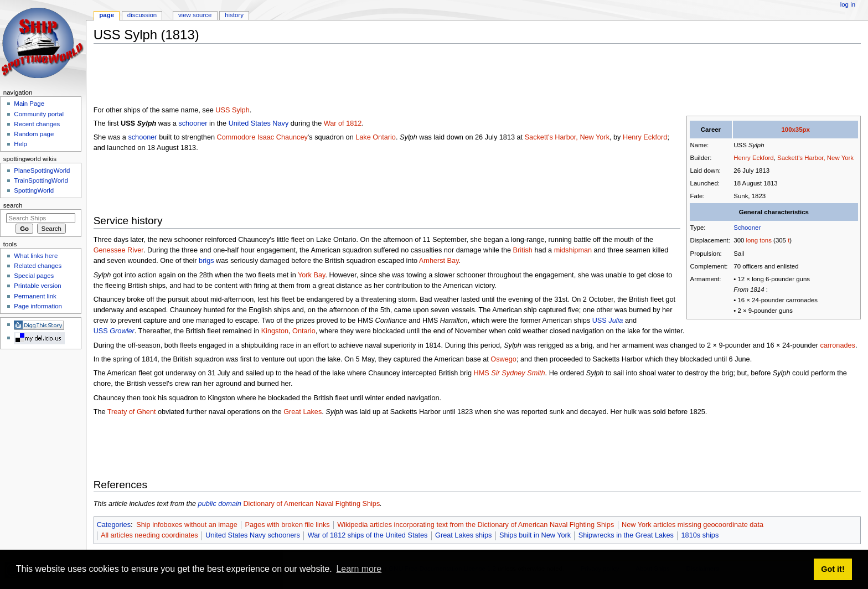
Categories (114, 525)
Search (13, 205)
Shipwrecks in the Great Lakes (626, 535)
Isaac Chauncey (283, 137)
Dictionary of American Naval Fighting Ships (311, 504)
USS (608, 321)
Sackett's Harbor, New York (815, 158)
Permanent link (35, 296)
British (523, 250)
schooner (193, 123)
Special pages (34, 276)
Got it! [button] (833, 569)
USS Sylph (232, 110)
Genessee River (118, 250)
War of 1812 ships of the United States (368, 535)
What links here (36, 256)
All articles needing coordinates (149, 535)
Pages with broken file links (288, 525)
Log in (848, 4)
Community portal (39, 114)
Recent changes (37, 124)
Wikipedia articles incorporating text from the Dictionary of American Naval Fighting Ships (476, 525)
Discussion (142, 15)
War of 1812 (343, 123)
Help (20, 144)
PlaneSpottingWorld (42, 170)
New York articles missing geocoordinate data (693, 525)
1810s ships (700, 535)
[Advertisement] (295, 77)
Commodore (236, 137)
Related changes (38, 266)
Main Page (29, 104)
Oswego (503, 359)
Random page (34, 134)
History (234, 15)
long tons (759, 240)
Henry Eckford (753, 158)
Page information (38, 306)
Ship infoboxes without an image (187, 525)
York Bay (311, 275)
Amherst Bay (439, 261)
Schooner (747, 228)
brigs (206, 261)
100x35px (795, 130)
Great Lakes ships (463, 535)
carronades (837, 345)
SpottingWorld (34, 190)
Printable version (37, 286)
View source (195, 15)
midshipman (573, 250)
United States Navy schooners (253, 535)
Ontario (304, 331)
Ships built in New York (535, 535)
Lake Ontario (376, 137)
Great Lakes (303, 412)
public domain (220, 504)
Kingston (275, 331)
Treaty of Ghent (132, 412)
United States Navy (259, 123)
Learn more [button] (359, 569)
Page (107, 15)
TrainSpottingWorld (41, 180)
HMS (510, 373)
